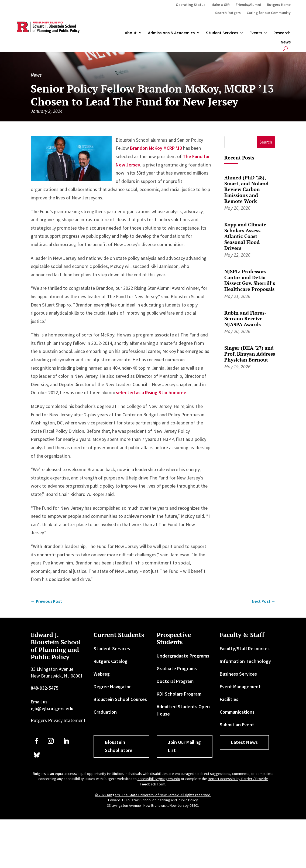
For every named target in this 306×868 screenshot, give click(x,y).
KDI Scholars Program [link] (179, 694)
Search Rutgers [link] (228, 13)
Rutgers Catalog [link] (111, 661)
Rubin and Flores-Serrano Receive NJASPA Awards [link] (245, 319)
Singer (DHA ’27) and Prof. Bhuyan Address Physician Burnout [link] (250, 354)
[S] (241, 142)
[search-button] (285, 49)
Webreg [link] (102, 674)
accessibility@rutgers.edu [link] (159, 779)
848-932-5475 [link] (44, 688)
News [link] (286, 42)
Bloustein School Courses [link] (120, 699)
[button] (266, 142)
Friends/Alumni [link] (248, 5)
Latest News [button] (244, 742)
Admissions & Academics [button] (171, 33)
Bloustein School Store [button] (119, 746)
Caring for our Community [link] (269, 13)
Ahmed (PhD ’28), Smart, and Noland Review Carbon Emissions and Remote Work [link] (246, 189)
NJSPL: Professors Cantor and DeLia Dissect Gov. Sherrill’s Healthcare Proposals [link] (250, 280)
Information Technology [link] (245, 661)
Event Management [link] (240, 687)
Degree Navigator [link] (112, 687)
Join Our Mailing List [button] (184, 746)
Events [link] (256, 33)
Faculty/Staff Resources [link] (245, 649)
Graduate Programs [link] (177, 668)
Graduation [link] (105, 712)
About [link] (131, 33)
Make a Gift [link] (221, 5)
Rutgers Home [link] (279, 5)
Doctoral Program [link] (175, 681)
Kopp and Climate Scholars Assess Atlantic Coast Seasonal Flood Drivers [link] (245, 236)
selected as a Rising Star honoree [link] (151, 392)
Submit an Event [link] (237, 725)
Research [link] (282, 33)
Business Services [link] (238, 674)
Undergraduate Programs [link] (183, 656)
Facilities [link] (229, 699)
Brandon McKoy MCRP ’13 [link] (156, 148)
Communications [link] (237, 712)
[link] (46, 601)
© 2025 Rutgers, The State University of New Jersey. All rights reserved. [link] (153, 795)
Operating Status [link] (191, 5)
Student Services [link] (222, 33)
